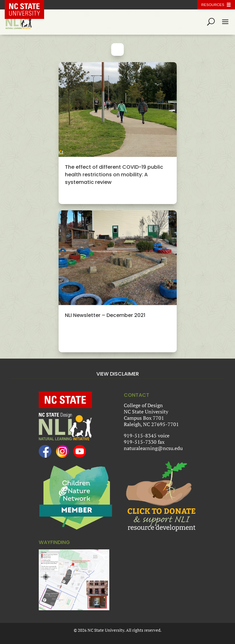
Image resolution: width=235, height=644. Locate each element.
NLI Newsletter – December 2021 (105, 315)
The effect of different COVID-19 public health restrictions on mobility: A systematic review (114, 175)
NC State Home (29, 5)
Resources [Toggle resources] (213, 5)
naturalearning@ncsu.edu (153, 448)
